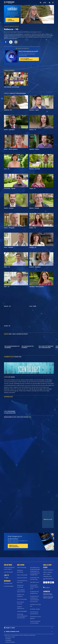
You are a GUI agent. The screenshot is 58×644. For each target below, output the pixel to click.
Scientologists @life (22, 611)
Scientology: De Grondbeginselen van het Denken (22, 616)
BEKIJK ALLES (48, 519)
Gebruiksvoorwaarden (10, 637)
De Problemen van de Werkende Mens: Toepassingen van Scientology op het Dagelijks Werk (35, 571)
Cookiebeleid (8, 639)
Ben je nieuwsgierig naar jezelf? (29, 51)
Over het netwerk (8, 572)
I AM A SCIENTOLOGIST (12, 26)
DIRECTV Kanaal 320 (48, 570)
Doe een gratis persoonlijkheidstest (26, 59)
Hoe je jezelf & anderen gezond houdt (34, 587)
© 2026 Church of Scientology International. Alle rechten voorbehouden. (20, 635)
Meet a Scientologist (22, 575)
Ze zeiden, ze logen (35, 609)
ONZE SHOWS (21, 565)
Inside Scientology (22, 567)
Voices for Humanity (22, 578)
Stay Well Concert (35, 582)
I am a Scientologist (22, 599)
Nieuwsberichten (8, 583)
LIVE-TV (6, 575)
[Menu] (53, 3)
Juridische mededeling (10, 642)
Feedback (47, 588)
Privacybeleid (8, 640)
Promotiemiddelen (9, 586)
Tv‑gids (6, 578)
